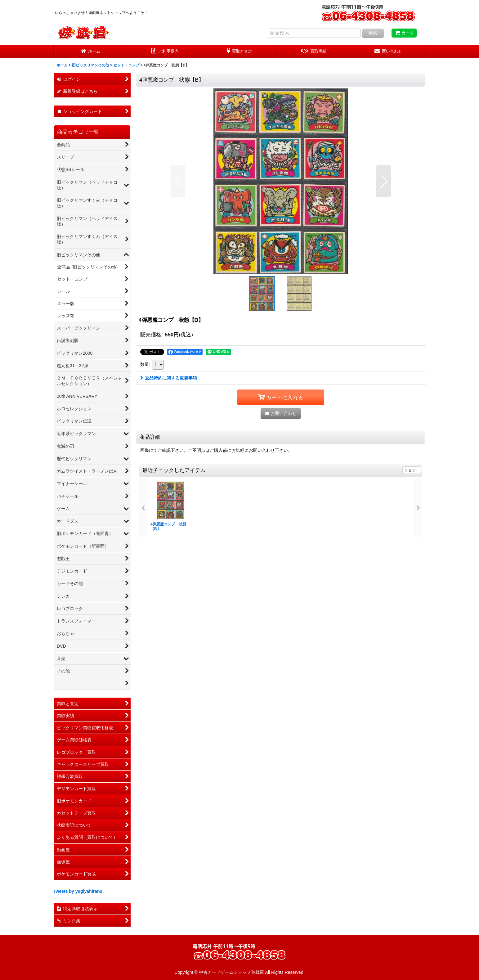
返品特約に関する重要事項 (169, 378)
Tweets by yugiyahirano (78, 891)
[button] (178, 181)
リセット (412, 470)
